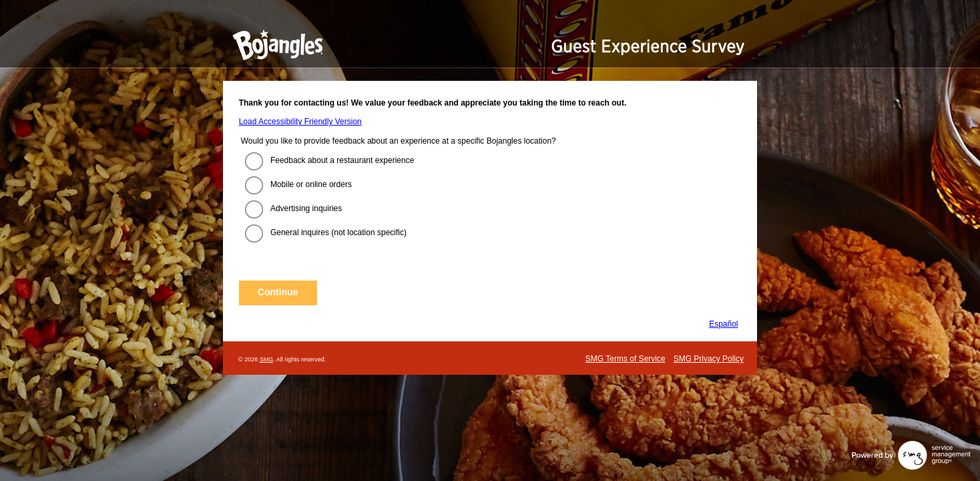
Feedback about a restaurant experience (342, 160)
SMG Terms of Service (626, 359)
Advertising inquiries (306, 208)
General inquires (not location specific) (338, 232)
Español (723, 324)
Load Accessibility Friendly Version (300, 122)
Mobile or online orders (311, 184)
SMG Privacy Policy (709, 359)
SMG (267, 359)
